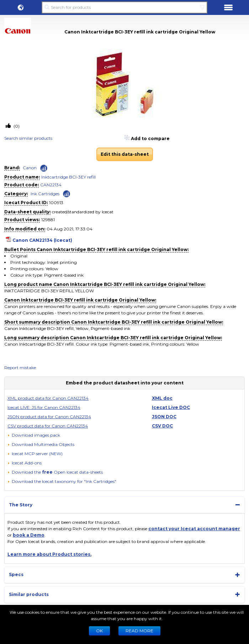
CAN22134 (51, 185)
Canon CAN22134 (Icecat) (42, 240)
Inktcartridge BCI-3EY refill (68, 177)
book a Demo (29, 535)
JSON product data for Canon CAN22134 (49, 417)
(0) (16, 126)
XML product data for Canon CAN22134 (48, 398)
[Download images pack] (34, 435)
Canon (30, 168)
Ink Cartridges (45, 194)
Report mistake (20, 368)
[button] (21, 7)
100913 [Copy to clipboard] (56, 203)
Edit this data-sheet (125, 154)
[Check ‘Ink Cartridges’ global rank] (67, 193)
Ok (99, 631)
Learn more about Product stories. (49, 554)
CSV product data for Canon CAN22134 (48, 426)
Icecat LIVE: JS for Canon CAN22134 (44, 407)
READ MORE (139, 631)
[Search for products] (124, 7)
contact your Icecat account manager (194, 529)
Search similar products (28, 138)
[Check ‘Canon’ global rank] (44, 168)
